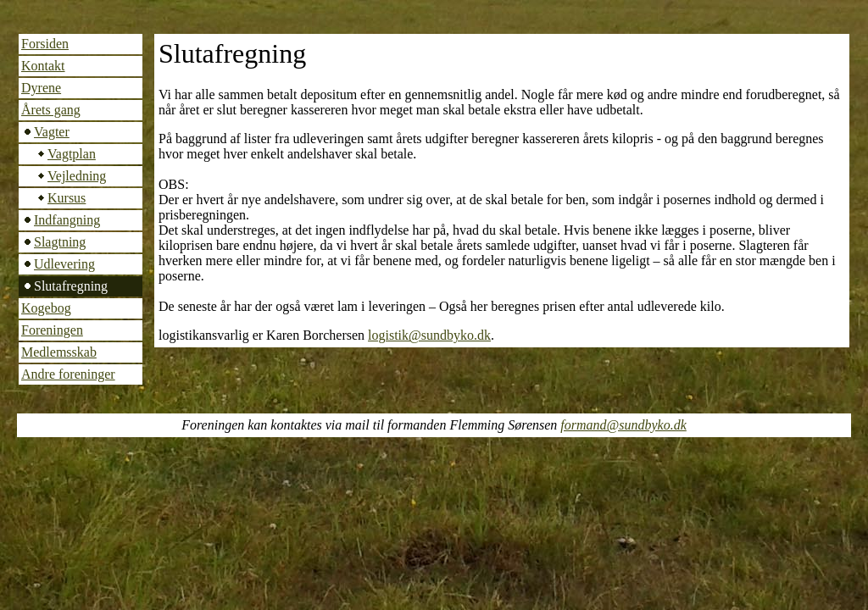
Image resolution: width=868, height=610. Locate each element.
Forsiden (45, 44)
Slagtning (60, 242)
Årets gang (51, 110)
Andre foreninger (68, 374)
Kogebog (46, 308)
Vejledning (77, 176)
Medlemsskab (59, 352)
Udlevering (64, 264)
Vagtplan (72, 154)
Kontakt (43, 66)
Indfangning (67, 220)
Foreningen (52, 330)
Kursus (67, 198)
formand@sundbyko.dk (623, 425)
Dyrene (41, 88)
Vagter (52, 132)
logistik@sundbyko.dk (429, 335)
